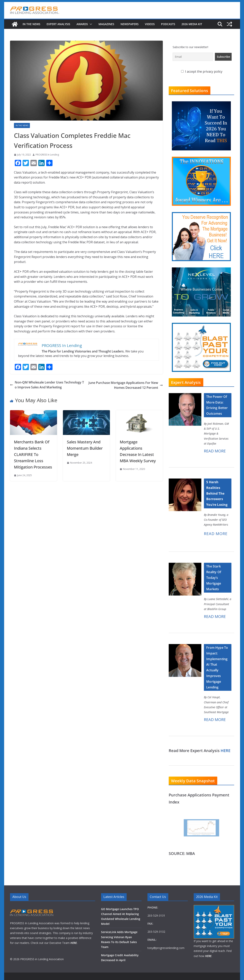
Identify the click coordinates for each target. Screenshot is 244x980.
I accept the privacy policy (202, 71)
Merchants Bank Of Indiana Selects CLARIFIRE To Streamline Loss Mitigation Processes (33, 454)
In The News (31, 24)
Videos (150, 24)
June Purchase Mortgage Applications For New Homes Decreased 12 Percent (126, 385)
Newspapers (130, 24)
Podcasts (168, 24)
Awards (82, 24)
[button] (90, 24)
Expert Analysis (58, 24)
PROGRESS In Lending (47, 155)
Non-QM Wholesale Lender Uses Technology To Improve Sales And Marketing (47, 385)
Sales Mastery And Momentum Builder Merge (85, 448)
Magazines (106, 24)
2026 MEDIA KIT (192, 24)
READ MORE (215, 451)
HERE (226, 751)
